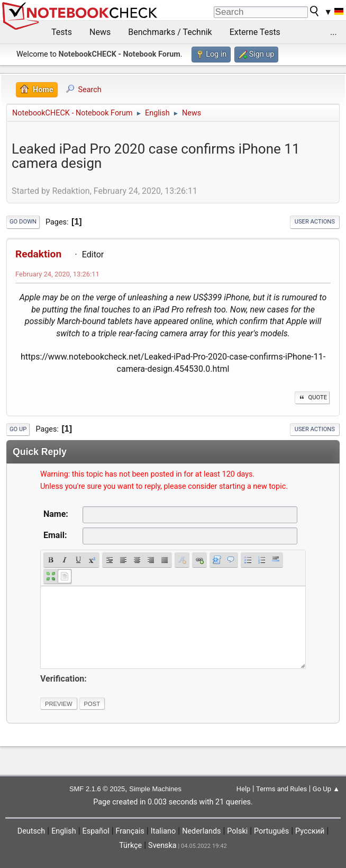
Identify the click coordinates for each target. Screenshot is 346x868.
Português (271, 831)
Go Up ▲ (326, 789)
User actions (315, 222)
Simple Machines (155, 789)
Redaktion (38, 254)
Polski (237, 831)
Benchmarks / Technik (170, 32)
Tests (62, 32)
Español (96, 831)
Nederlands (201, 831)
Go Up (18, 429)
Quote (312, 397)
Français (130, 831)
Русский (310, 831)
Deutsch (31, 831)
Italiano (163, 831)
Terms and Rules (281, 789)
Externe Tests (255, 32)
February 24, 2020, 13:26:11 (57, 274)
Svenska (162, 845)
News (100, 32)
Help (244, 789)
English (64, 831)
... (334, 32)
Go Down (23, 222)
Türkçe (130, 845)
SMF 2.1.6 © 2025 (97, 789)
